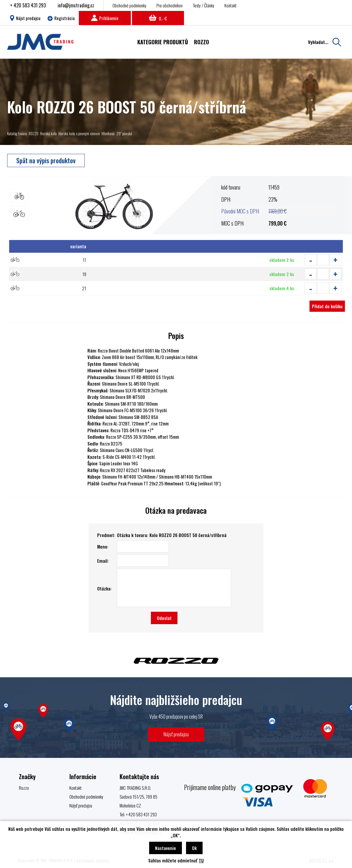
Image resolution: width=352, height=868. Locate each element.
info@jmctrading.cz (76, 5)
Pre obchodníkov (170, 5)
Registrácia (61, 18)
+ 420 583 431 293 (28, 5)
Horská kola (48, 133)
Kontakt (230, 5)
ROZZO (34, 133)
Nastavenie (166, 848)
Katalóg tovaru (17, 133)
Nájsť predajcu (176, 734)
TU (201, 860)
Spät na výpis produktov (46, 160)
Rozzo (24, 788)
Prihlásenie (105, 18)
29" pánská (124, 133)
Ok (194, 848)
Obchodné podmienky (129, 5)
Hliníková (108, 133)
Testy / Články (204, 5)
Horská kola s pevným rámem (79, 133)
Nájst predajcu (25, 18)
